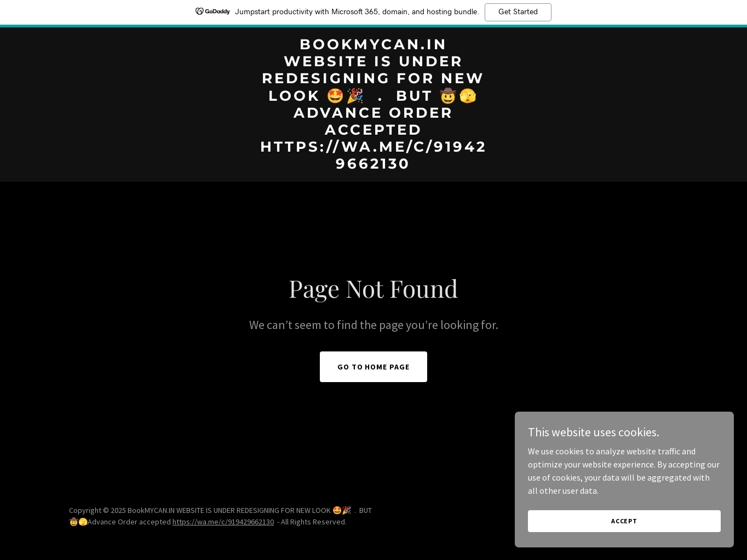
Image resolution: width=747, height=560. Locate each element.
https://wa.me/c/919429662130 (223, 522)
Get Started (518, 12)
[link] (374, 165)
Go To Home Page (374, 367)
